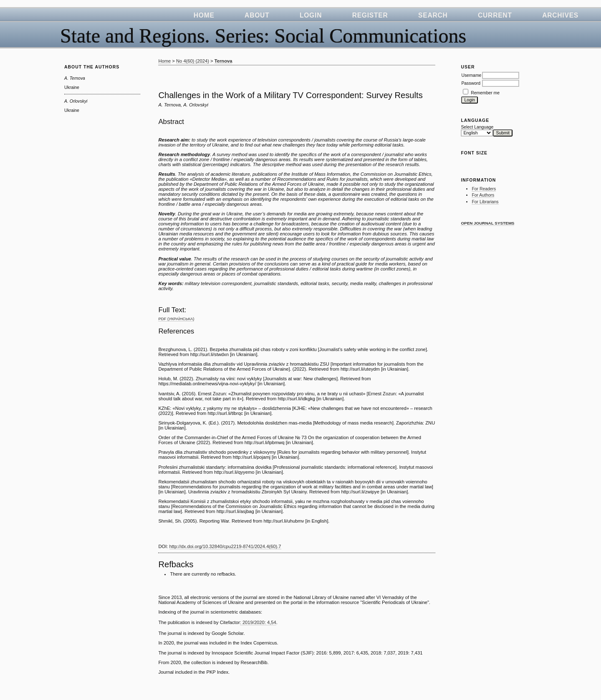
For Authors (483, 195)
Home (204, 15)
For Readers (484, 189)
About (257, 15)
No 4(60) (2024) (193, 61)
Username (471, 75)
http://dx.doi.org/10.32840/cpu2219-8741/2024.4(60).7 (225, 546)
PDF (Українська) (176, 319)
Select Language (477, 127)
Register (370, 15)
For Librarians (485, 202)
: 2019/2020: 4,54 (258, 622)
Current (495, 15)
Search (433, 15)
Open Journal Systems (487, 223)
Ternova (223, 61)
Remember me (485, 93)
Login (311, 15)
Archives (560, 15)
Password (471, 83)
